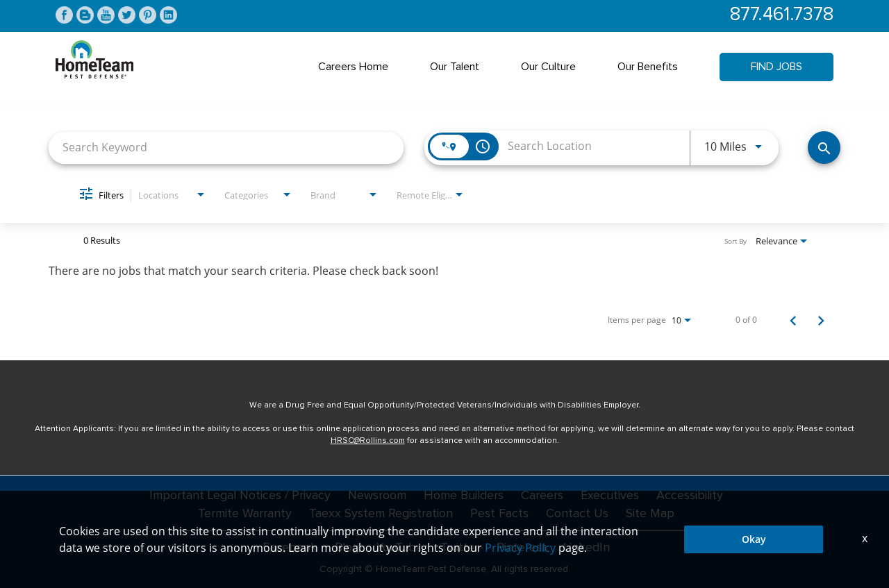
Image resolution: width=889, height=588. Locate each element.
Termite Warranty (245, 514)
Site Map (650, 514)
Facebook (290, 548)
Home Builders (464, 496)
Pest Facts (499, 514)
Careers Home (353, 67)
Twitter (460, 548)
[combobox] (226, 148)
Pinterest (522, 548)
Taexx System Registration (381, 514)
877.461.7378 (782, 15)
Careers (542, 496)
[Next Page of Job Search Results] (821, 320)
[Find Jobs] (824, 148)
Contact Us (577, 514)
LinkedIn (587, 548)
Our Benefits (648, 67)
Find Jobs (776, 67)
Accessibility (690, 496)
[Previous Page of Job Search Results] (793, 320)
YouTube (400, 548)
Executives (610, 496)
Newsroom (377, 496)
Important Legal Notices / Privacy (240, 496)
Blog (347, 548)
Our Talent (455, 67)
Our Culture (548, 67)
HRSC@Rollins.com (368, 441)
